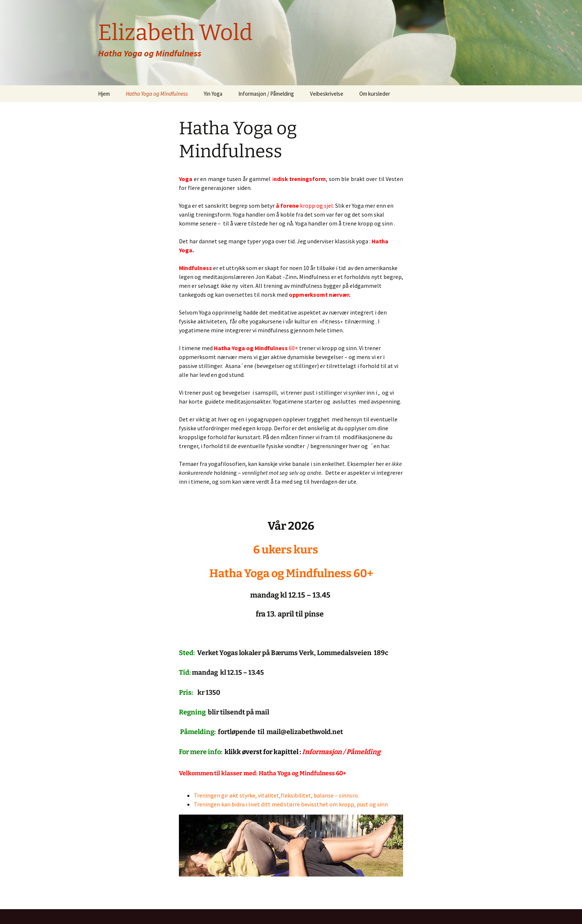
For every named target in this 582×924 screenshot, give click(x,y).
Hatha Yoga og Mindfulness (157, 94)
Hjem (104, 94)
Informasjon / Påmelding (266, 94)
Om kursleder (375, 94)
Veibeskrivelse (327, 94)
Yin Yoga (213, 94)
